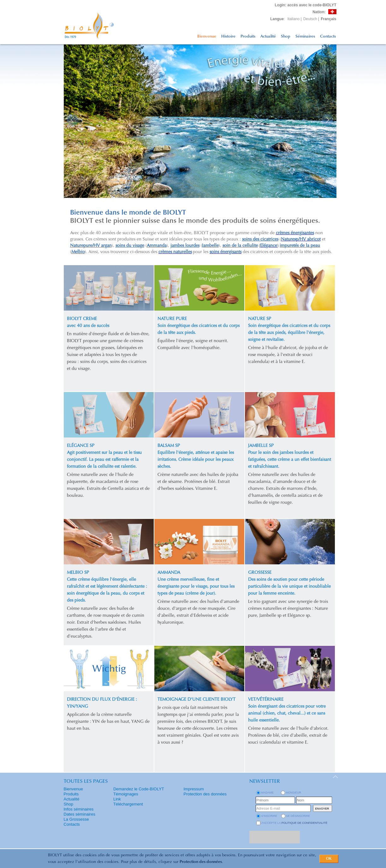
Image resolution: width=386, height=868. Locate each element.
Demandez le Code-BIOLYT (139, 789)
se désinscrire (298, 816)
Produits (248, 36)
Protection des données (201, 862)
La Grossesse (76, 819)
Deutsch (310, 19)
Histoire (228, 36)
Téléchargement (128, 804)
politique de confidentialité (305, 823)
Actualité (268, 36)
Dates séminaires (80, 814)
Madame (268, 793)
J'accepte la (294, 823)
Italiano (294, 19)
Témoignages (126, 794)
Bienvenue (207, 36)
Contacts (328, 36)
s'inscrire (269, 816)
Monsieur (294, 793)
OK (329, 859)
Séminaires (305, 36)
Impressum (194, 789)
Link (117, 799)
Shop (286, 36)
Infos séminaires (79, 809)
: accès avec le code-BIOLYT (306, 5)
